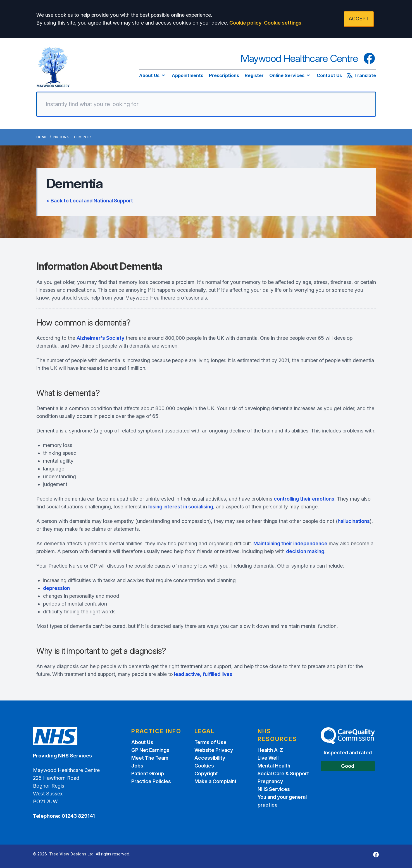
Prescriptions (224, 75)
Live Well (268, 758)
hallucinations (354, 521)
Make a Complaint (215, 781)
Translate (361, 75)
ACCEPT (359, 19)
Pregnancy (270, 781)
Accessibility (210, 758)
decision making (305, 551)
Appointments (188, 75)
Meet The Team (150, 758)
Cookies (204, 766)
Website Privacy (214, 750)
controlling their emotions (304, 499)
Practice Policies (151, 781)
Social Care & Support (283, 773)
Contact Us (329, 75)
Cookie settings (283, 23)
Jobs (137, 766)
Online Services (290, 75)
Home (41, 137)
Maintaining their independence (290, 543)
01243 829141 (78, 816)
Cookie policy (245, 23)
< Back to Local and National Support (90, 201)
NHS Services (274, 789)
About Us (153, 75)
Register (254, 75)
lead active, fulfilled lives (203, 674)
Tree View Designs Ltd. (72, 854)
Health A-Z (270, 750)
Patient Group (148, 773)
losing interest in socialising (181, 507)
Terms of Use (210, 742)
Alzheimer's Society (100, 338)
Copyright (206, 773)
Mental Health (274, 766)
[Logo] (53, 67)
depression (56, 588)
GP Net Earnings (150, 750)
